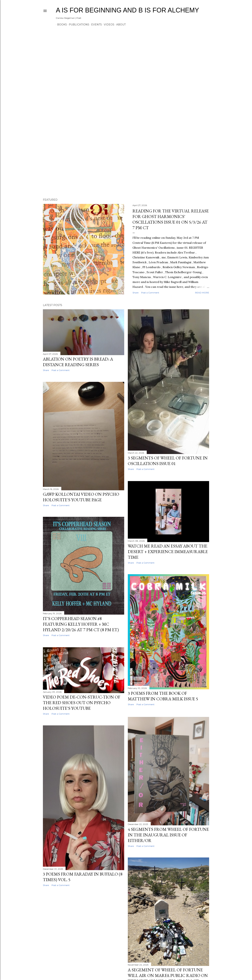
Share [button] (135, 293)
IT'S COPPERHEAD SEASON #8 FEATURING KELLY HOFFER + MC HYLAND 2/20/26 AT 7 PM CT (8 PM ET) (81, 625)
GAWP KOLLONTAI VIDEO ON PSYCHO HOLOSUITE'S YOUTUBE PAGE (81, 497)
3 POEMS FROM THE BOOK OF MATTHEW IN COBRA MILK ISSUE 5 (163, 696)
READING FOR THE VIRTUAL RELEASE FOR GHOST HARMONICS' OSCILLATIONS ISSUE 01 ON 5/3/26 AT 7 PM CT (171, 219)
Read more (202, 293)
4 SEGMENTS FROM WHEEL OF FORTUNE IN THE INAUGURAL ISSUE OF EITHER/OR (168, 834)
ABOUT (120, 25)
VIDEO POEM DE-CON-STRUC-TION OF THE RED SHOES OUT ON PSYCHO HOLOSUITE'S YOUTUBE (82, 703)
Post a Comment (150, 293)
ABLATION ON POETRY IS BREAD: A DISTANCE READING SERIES (78, 362)
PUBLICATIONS (78, 25)
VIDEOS (108, 25)
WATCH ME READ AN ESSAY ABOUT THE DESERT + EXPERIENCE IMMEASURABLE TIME (168, 551)
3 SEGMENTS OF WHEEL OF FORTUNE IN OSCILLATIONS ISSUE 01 (168, 461)
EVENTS (95, 25)
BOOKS (61, 25)
